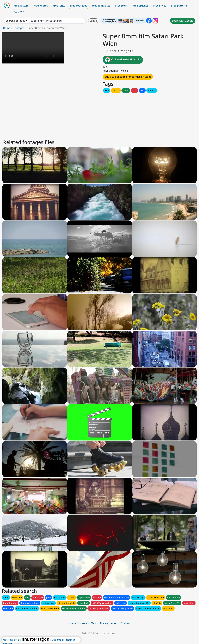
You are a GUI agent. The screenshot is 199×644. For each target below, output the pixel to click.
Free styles (160, 6)
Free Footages (79, 6)
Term (94, 623)
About (115, 623)
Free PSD (19, 12)
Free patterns (179, 6)
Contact (126, 623)
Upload (93, 21)
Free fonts (59, 6)
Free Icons (121, 6)
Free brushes (140, 6)
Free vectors (21, 6)
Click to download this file (123, 60)
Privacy (104, 623)
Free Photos (41, 6)
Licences (83, 623)
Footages (19, 28)
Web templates (101, 6)
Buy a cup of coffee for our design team (128, 77)
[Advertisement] (96, 115)
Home (7, 28)
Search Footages (15, 21)
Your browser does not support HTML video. (33, 48)
